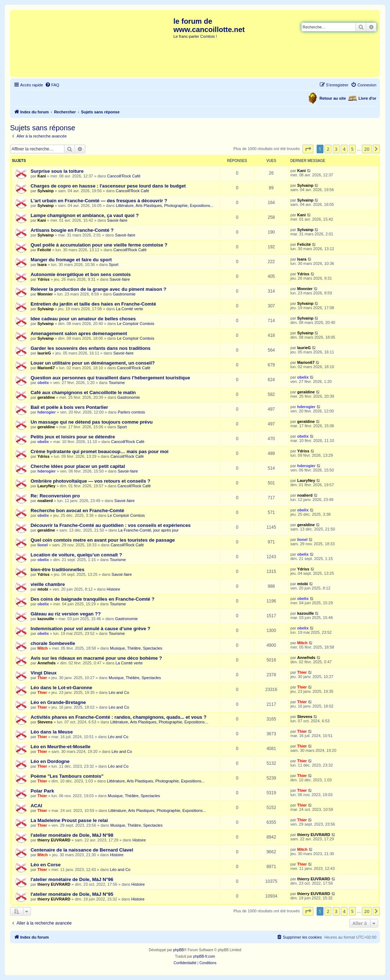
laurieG (44, 353)
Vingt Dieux (44, 673)
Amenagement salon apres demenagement (79, 333)
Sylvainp (46, 191)
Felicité (44, 250)
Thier (42, 678)
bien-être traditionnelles (58, 570)
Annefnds (47, 663)
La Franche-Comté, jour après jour (148, 530)
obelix (43, 383)
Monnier (45, 294)
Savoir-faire (117, 220)
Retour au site (333, 98)
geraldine (46, 397)
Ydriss (44, 279)
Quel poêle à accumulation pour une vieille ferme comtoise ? (99, 245)
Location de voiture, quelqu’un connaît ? (76, 555)
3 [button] (336, 149)
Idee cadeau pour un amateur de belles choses (83, 319)
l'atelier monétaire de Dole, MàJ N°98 (72, 835)
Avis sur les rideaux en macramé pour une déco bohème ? (96, 658)
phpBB (178, 950)
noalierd (45, 501)
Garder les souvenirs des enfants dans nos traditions (90, 348)
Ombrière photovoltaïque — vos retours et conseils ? (90, 481)
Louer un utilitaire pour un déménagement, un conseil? (93, 363)
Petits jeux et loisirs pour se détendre (73, 437)
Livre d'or (367, 98)
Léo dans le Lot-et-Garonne (61, 688)
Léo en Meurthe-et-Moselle (60, 747)
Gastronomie (124, 294)
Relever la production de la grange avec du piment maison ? (98, 289)
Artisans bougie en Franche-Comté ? (72, 230)
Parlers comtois (131, 412)
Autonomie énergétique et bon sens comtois (81, 274)
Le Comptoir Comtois (135, 324)
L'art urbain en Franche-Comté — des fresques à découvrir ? (99, 201)
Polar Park (42, 791)
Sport (114, 265)
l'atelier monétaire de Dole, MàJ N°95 (72, 894)
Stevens (45, 722)
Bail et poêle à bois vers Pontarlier (69, 407)
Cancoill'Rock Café (124, 176)
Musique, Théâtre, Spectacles (136, 648)
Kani (42, 176)
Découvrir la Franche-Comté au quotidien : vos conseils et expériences (111, 525)
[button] (308, 149)
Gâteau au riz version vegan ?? (66, 614)
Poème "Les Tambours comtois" (67, 776)
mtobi (43, 589)
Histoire (114, 589)
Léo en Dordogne (50, 761)
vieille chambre (48, 584)
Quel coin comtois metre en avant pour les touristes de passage (103, 540)
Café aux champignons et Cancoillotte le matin (83, 392)
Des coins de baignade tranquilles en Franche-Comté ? (92, 599)
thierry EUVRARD (54, 840)
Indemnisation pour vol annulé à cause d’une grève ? (90, 629)
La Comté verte (129, 309)
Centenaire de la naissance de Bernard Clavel (82, 850)
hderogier (47, 412)
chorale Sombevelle (53, 643)
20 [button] (367, 149)
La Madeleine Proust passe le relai (69, 820)
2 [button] (328, 149)
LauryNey (46, 486)
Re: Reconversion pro (55, 496)
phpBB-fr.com (204, 956)
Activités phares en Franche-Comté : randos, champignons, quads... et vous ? (119, 717)
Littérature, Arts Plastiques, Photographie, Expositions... (165, 206)
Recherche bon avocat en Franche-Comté (77, 511)
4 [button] (344, 149)
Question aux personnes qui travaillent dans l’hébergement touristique (110, 378)
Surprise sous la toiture (57, 171)
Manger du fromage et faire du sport (71, 260)
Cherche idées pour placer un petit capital (78, 466)
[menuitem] (52, 85)
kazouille (46, 619)
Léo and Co (119, 692)
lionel (43, 545)
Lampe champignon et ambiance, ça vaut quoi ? (85, 215)
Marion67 (46, 368)
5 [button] (352, 149)
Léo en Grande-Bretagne (58, 702)
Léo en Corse (46, 865)
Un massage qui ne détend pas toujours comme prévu (92, 422)
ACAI (36, 806)
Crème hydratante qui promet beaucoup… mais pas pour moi (99, 451)
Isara (42, 265)
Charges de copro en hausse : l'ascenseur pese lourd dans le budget (108, 186)
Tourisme (117, 383)
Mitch (43, 648)
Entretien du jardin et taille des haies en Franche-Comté (93, 304)
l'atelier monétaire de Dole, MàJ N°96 (72, 879)
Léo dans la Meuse (52, 732)
